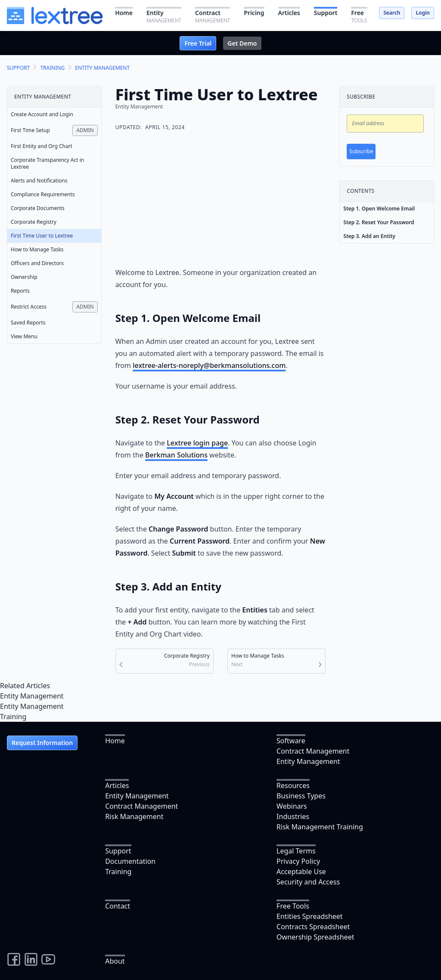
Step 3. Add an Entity (369, 236)
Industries (293, 816)
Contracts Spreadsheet (313, 927)
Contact (118, 906)
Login (423, 13)
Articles (117, 785)
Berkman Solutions (176, 455)
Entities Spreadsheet (310, 916)
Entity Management (32, 696)
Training (13, 717)
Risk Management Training (320, 827)
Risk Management (134, 816)
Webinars (292, 806)
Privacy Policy (298, 861)
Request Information (42, 743)
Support (118, 851)
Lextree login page (197, 443)
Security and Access (308, 882)
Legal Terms (296, 851)
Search (392, 13)
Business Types (301, 796)
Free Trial (198, 43)
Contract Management (313, 751)
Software (291, 741)
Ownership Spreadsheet (315, 937)
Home (115, 741)
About (115, 961)
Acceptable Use (301, 872)
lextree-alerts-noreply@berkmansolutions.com (209, 365)
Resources (293, 785)
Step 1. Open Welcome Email (379, 209)
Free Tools (293, 906)
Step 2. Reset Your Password (379, 222)
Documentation (130, 861)
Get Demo (242, 43)
